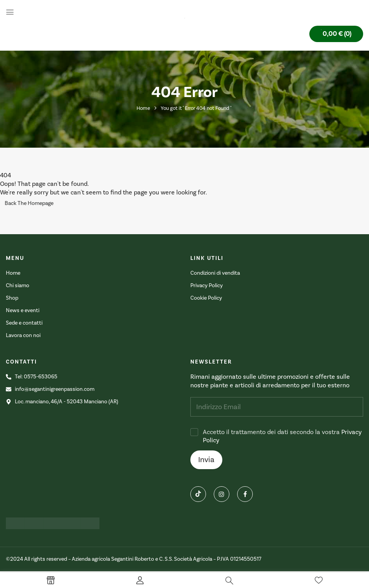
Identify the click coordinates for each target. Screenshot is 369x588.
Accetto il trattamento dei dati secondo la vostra (282, 436)
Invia (206, 460)
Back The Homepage (29, 203)
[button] (336, 34)
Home (143, 108)
